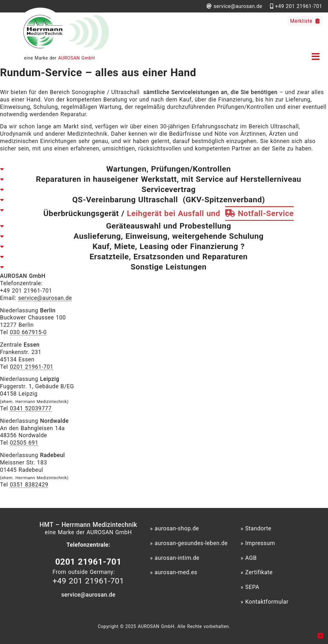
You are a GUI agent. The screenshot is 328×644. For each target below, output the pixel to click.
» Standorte (256, 528)
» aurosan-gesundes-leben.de (189, 543)
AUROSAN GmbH (76, 58)
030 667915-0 (28, 332)
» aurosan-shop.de (174, 528)
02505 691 (24, 443)
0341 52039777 (31, 408)
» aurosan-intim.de (175, 558)
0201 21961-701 (32, 367)
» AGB (249, 558)
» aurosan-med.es (174, 572)
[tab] (164, 169)
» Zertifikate (257, 572)
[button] (317, 56)
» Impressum (258, 543)
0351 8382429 (29, 485)
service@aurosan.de (45, 298)
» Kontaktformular (265, 602)
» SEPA (250, 587)
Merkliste (305, 21)
